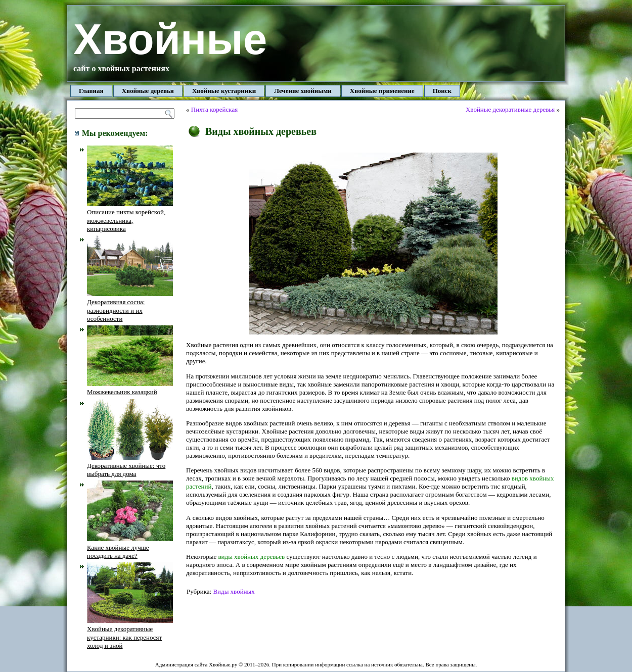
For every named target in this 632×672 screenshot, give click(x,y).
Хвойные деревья (148, 91)
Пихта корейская (214, 109)
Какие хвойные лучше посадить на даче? (130, 547)
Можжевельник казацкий (130, 388)
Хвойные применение (382, 91)
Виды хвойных (234, 591)
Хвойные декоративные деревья (510, 109)
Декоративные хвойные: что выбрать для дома (130, 466)
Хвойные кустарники (224, 91)
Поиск (442, 91)
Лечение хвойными (303, 91)
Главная (91, 91)
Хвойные (170, 39)
